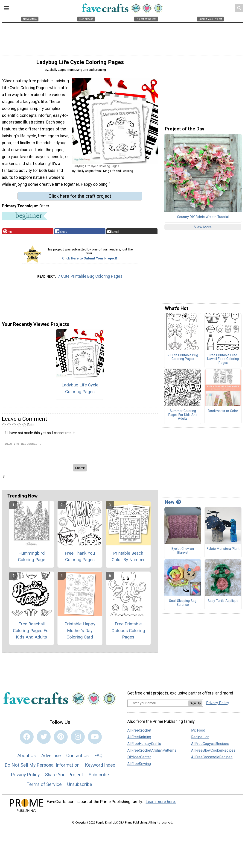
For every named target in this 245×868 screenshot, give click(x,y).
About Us (26, 758)
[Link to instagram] (78, 739)
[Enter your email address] (158, 705)
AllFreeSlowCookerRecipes (213, 753)
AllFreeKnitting (139, 740)
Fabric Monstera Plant (223, 551)
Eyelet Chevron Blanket (183, 553)
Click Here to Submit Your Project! (90, 261)
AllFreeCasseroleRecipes (212, 760)
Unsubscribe (80, 787)
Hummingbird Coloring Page (32, 559)
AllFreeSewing (139, 766)
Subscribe (99, 777)
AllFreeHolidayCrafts (144, 746)
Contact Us (77, 758)
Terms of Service (44, 787)
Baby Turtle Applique (223, 603)
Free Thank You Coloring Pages (80, 559)
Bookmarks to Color (223, 414)
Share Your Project (64, 777)
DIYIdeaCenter (139, 760)
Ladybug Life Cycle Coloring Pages (80, 391)
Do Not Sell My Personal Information (42, 768)
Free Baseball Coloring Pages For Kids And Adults (32, 633)
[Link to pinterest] (61, 739)
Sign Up (195, 705)
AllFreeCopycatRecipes (210, 746)
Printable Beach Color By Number (128, 559)
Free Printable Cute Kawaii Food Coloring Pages (223, 361)
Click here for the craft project (80, 198)
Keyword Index (100, 768)
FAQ (98, 758)
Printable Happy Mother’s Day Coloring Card (80, 633)
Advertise (51, 758)
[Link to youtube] (95, 739)
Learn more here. (161, 804)
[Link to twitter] (44, 739)
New (173, 504)
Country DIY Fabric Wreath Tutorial (203, 219)
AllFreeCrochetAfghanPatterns (152, 753)
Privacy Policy (25, 777)
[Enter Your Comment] (80, 453)
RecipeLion (200, 740)
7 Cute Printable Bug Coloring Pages (90, 279)
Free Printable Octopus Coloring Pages (128, 633)
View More (203, 229)
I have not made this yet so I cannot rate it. (41, 435)
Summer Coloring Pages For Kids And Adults (183, 417)
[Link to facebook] (27, 739)
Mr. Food (198, 733)
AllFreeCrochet (139, 733)
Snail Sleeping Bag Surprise (183, 605)
